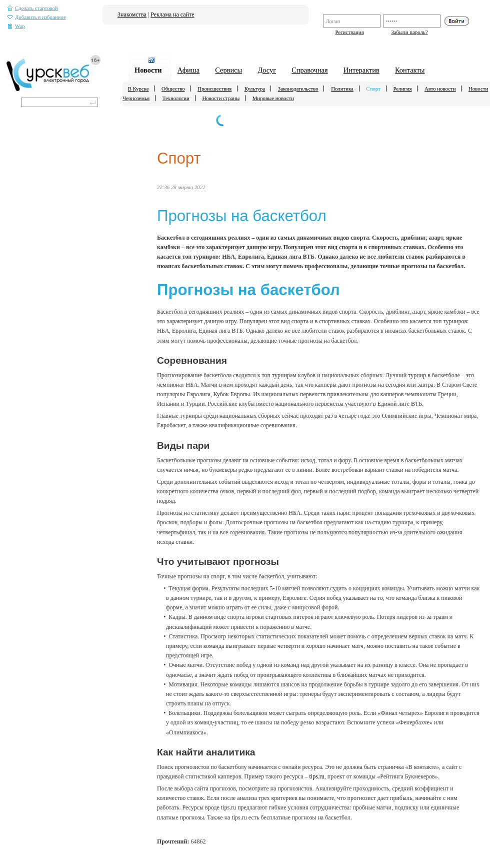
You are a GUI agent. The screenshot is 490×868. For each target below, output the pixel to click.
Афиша (188, 70)
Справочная (309, 70)
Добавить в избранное (37, 17)
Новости (148, 70)
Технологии (176, 98)
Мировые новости (273, 98)
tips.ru (317, 776)
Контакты (410, 70)
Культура (255, 89)
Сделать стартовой (33, 8)
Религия (402, 89)
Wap (16, 26)
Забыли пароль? (409, 32)
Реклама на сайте (172, 15)
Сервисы (228, 70)
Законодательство (298, 89)
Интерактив (361, 70)
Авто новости (440, 89)
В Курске (138, 89)
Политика (342, 89)
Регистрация (349, 32)
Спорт (373, 89)
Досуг (267, 70)
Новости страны (221, 98)
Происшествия (214, 89)
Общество (173, 89)
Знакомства (132, 15)
